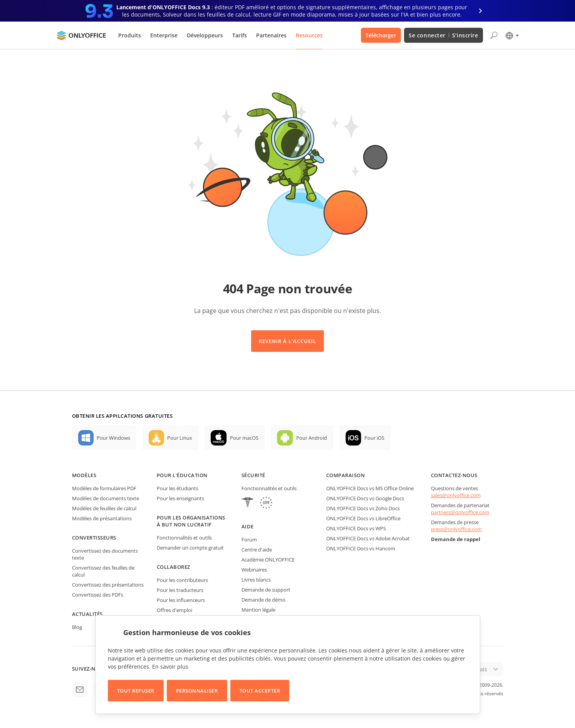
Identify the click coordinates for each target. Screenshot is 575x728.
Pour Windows (113, 438)
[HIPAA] (248, 504)
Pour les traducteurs (180, 590)
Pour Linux (180, 438)
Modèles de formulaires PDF (104, 488)
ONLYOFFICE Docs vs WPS (356, 528)
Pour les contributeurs (182, 580)
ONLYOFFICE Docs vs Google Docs (365, 498)
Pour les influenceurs (181, 600)
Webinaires (254, 570)
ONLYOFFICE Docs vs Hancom (361, 548)
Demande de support (266, 590)
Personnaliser (197, 691)
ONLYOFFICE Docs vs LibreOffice (363, 518)
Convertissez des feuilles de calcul (103, 571)
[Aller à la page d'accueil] (81, 35)
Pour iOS (374, 438)
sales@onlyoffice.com (456, 495)
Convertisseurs (94, 538)
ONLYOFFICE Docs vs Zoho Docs (363, 508)
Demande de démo (263, 600)
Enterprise (164, 35)
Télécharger (381, 35)
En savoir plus (170, 667)
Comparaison (346, 475)
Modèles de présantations (102, 518)
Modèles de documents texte (106, 498)
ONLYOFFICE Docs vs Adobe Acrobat (368, 538)
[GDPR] (266, 504)
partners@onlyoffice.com (460, 512)
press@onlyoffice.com (456, 529)
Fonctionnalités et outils (184, 538)
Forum (249, 540)
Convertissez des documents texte (105, 554)
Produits (130, 35)
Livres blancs (256, 580)
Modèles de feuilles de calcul (104, 508)
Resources (309, 35)
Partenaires (271, 35)
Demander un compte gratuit (190, 548)
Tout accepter (260, 691)
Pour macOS (244, 438)
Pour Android (312, 438)
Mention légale (258, 610)
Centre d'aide (257, 550)
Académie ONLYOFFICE (268, 560)
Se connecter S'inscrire (443, 35)
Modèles (84, 475)
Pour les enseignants (180, 498)
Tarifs (240, 35)
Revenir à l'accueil (288, 341)
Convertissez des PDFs (98, 595)
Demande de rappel (456, 539)
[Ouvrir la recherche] (494, 35)
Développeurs (205, 35)
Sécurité (253, 475)
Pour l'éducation (182, 475)
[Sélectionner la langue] (512, 35)
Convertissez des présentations (108, 585)
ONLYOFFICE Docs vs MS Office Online (370, 488)
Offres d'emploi (174, 610)
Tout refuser (136, 691)
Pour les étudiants (178, 488)
